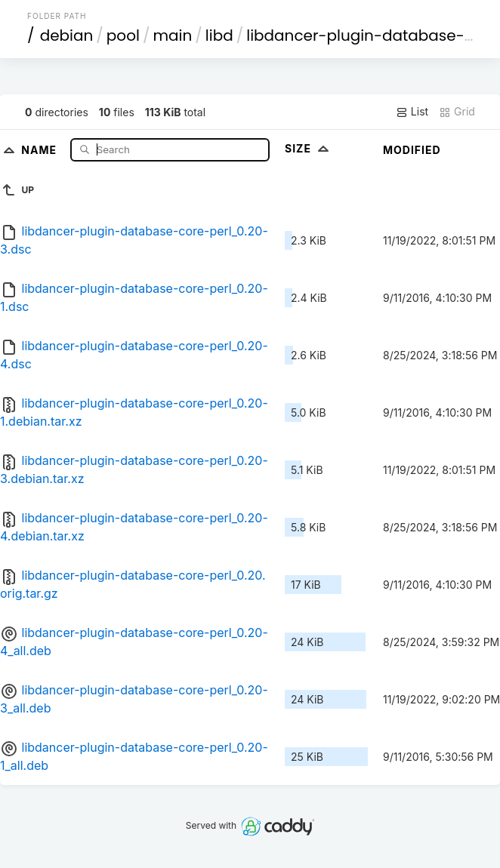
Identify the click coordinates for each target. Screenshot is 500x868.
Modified (412, 150)
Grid (457, 112)
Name (40, 149)
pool (123, 35)
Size (309, 148)
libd (219, 35)
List (412, 112)
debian (67, 35)
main (172, 35)
